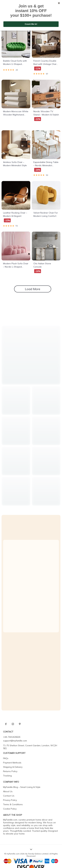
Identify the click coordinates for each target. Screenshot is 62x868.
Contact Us (9, 796)
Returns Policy (10, 771)
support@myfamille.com (15, 741)
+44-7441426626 (12, 737)
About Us (8, 791)
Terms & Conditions (13, 804)
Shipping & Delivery (13, 767)
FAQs (6, 758)
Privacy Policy (10, 800)
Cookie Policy (10, 809)
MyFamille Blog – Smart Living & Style (22, 787)
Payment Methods (12, 763)
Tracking (7, 776)
